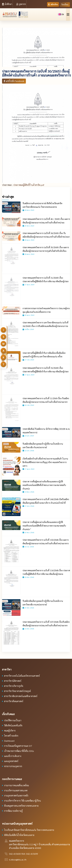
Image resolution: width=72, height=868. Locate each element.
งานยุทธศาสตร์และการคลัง (16, 796)
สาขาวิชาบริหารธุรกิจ (14, 686)
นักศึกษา (7, 4)
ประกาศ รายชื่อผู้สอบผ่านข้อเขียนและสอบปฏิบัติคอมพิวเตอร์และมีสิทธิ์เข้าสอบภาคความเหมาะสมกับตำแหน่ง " (44, 526)
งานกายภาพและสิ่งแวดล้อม (16, 785)
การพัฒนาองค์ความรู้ (13, 811)
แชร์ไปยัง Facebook (14, 81)
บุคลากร (21, 4)
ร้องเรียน (65, 4)
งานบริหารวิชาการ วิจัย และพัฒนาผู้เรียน (23, 801)
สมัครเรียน (53, 4)
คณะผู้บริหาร (10, 731)
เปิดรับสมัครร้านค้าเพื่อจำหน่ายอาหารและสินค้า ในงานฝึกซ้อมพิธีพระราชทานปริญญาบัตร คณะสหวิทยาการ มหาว (45, 462)
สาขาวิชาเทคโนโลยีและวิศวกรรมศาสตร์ (22, 676)
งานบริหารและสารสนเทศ (16, 790)
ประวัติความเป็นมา (13, 720)
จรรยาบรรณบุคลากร (13, 766)
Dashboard (9, 741)
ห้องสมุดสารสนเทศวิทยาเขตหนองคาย (21, 806)
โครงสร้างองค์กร (11, 736)
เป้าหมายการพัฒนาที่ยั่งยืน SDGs (19, 751)
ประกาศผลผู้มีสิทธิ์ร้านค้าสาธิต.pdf (29, 185)
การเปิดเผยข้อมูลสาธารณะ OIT (18, 746)
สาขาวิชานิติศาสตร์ (13, 681)
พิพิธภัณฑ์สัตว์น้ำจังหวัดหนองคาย (19, 835)
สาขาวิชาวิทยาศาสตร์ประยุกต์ (17, 691)
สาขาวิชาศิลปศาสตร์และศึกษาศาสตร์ (21, 696)
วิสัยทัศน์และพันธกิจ (13, 725)
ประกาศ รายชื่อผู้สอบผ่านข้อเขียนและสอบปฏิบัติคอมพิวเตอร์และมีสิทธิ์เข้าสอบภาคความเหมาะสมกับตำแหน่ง (44, 485)
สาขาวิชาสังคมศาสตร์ (14, 701)
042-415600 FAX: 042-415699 (23, 854)
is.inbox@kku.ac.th (18, 860)
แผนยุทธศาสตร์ (11, 761)
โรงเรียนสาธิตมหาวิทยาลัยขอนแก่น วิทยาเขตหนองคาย (29, 830)
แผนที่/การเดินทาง (13, 756)
